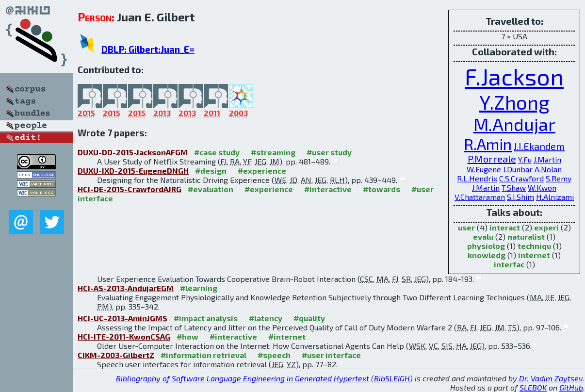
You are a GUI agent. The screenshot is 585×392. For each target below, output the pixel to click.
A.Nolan (548, 169)
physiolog (486, 246)
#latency (266, 318)
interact (505, 227)
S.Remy (559, 178)
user (466, 227)
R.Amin (488, 144)
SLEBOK (533, 387)
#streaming (273, 152)
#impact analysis (206, 318)
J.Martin (547, 159)
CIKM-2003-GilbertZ (116, 355)
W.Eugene (484, 169)
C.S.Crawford (521, 178)
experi (546, 227)
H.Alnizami (555, 197)
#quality (309, 318)
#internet (287, 336)
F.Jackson (514, 76)
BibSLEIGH (392, 378)
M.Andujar (514, 124)
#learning (199, 288)
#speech (274, 355)
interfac (509, 264)
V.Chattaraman (480, 197)
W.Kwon (542, 188)
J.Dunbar (518, 169)
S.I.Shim (520, 197)
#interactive (328, 189)
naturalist (526, 237)
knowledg (487, 255)
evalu (483, 237)
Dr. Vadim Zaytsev (551, 378)
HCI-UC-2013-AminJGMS (122, 318)
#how (187, 336)
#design (211, 171)
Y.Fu (525, 159)
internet (534, 255)
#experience (262, 171)
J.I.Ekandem (539, 146)
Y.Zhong (514, 102)
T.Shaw (514, 188)
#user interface (331, 355)
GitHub (571, 387)
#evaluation (211, 189)
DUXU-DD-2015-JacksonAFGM (133, 152)
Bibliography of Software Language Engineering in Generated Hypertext (243, 378)
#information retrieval (203, 355)
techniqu (534, 246)
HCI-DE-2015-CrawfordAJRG (130, 189)
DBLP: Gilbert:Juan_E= (148, 49)
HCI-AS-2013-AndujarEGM (126, 288)
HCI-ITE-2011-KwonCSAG (124, 336)
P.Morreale (492, 159)
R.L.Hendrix (477, 178)
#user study (329, 152)
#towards (382, 189)
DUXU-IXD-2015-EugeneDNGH (133, 171)
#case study (217, 152)
